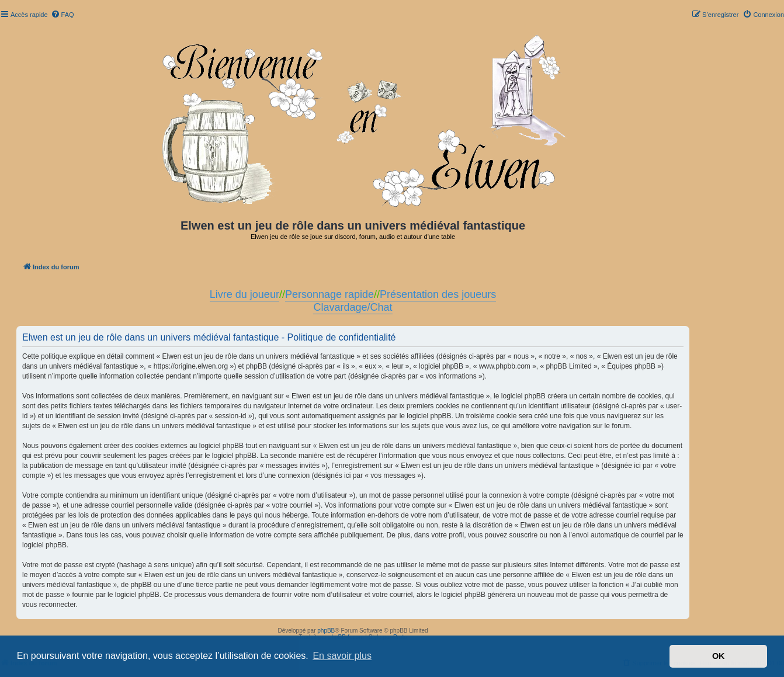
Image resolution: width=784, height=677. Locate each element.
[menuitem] (63, 15)
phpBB (326, 631)
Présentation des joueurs (438, 294)
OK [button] (719, 656)
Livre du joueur (244, 294)
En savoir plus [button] (342, 656)
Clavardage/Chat (353, 307)
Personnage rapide (329, 294)
